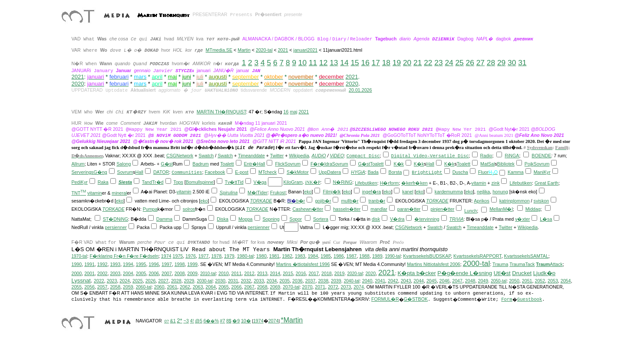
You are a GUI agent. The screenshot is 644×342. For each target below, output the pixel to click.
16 (365, 63)
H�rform (390, 183)
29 (501, 63)
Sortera (321, 219)
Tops (178, 182)
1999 (192, 264)
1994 (128, 264)
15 (355, 63)
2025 (138, 281)
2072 (333, 287)
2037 (310, 281)
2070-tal (291, 287)
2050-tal (499, 281)
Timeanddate (251, 156)
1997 (167, 264)
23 (438, 63)
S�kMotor (298, 172)
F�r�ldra (321, 164)
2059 (128, 287)
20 (407, 63)
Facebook (215, 172)
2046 (445, 281)
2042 (393, 281)
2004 (128, 273)
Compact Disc (363, 156)
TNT (79, 193)
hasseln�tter (347, 209)
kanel (408, 192)
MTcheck (268, 172)
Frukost (278, 193)
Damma (164, 219)
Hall (261, 164)
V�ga (260, 182)
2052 (540, 281)
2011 (237, 273)
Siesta (125, 182)
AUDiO (319, 156)
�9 (236, 321)
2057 (102, 287)
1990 (77, 264)
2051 (527, 281)
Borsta (395, 172)
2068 (262, 287)
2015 (288, 273)
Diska (223, 219)
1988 (364, 256)
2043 (406, 281)
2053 (553, 281)
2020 (352, 84)
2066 (237, 287)
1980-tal (246, 256)
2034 (272, 281)
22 (428, 63)
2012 (249, 273)
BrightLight (427, 173)
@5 (199, 321)
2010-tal (208, 274)
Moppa (246, 219)
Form (507, 299)
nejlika (483, 192)
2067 (249, 287)
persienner (116, 227)
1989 (377, 256)
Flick (280, 164)
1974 (166, 256)
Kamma (516, 172)
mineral (119, 193)
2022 (99, 281)
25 (459, 63)
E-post (242, 172)
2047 (457, 281)
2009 (192, 273)
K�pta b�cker (417, 273)
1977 (204, 256)
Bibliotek (506, 164)
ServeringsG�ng (89, 172)
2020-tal (264, 50)
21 (418, 63)
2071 (320, 287)
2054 (566, 281)
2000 (77, 273)
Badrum (200, 164)
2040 (367, 281)
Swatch (206, 156)
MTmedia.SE (219, 50)
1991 (89, 264)
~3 (186, 321)
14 (344, 63)
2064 (211, 287)
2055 (77, 287)
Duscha (460, 172)
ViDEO (337, 156)
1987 (352, 256)
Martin (244, 50)
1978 (216, 256)
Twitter (277, 156)
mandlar (379, 209)
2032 (246, 281)
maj (293, 112)
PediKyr (80, 182)
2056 (89, 287)
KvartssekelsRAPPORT (477, 256)
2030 (220, 281)
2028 (176, 281)
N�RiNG (342, 182)
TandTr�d (153, 182)
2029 (189, 281)
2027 (163, 281)
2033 (259, 281)
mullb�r (350, 201)
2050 (514, 281)
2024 (125, 281)
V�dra (397, 219)
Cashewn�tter (308, 209)
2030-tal (205, 281)
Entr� (251, 164)
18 (386, 63)
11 (313, 63)
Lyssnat (81, 281)
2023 (112, 281)
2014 (275, 273)
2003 (115, 273)
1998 (180, 264)
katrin (505, 201)
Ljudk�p (544, 273)
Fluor (483, 172)
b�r (301, 201)
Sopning (271, 219)
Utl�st (502, 273)
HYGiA (358, 172)
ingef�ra (372, 192)
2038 (323, 281)
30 (512, 63)
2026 (151, 281)
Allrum (78, 164)
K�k (398, 164)
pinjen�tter (442, 209)
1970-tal (79, 256)
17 (376, 63)
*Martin (292, 320)
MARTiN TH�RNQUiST (221, 112)
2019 (340, 273)
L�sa (546, 219)
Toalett (227, 164)
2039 (336, 281)
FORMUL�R (385, 299)
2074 (359, 287)
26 (470, 63)
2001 (89, 273)
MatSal (487, 164)
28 (491, 63)
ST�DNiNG (116, 219)
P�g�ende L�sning (465, 273)
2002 (102, 273)
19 (397, 63)
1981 (274, 256)
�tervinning (427, 219)
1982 (287, 256)
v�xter (522, 219)
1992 (102, 264)
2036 (297, 281)
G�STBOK (416, 299)
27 (481, 63)
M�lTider (258, 193)
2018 (327, 273)
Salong (124, 164)
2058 (115, 287)
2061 (172, 287)
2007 (167, 273)
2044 (419, 281)
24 (449, 63)
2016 (301, 273)
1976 (191, 256)
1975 (178, 256)
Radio (486, 156)
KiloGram (293, 182)
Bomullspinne (200, 182)
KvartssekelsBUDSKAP (427, 256)
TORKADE (261, 201)
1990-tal (393, 256)
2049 (483, 281)
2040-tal (352, 281)
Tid (240, 182)
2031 (233, 281)
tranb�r (377, 201)
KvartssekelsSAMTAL (526, 256)
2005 (141, 273)
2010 (224, 273)
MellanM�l (501, 209)
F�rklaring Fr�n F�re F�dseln (124, 256)
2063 (198, 287)
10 (302, 63)
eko (308, 192)
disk (376, 219)
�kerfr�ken (414, 183)
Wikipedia (299, 156)
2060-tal (144, 287)
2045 (432, 281)
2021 (283, 50)
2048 (470, 281)
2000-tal (477, 263)
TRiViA (457, 219)
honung (500, 192)
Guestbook (530, 299)
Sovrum (292, 164)
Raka (103, 182)
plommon (520, 201)
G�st (167, 164)
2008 (180, 273)
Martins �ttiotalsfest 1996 (303, 264)
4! (192, 321)
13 (334, 63)
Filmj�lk (332, 192)
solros (189, 209)
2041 (380, 281)
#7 (222, 321)
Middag (533, 209)
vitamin (479, 183)
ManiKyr (542, 172)
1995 (141, 264)
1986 (339, 256)
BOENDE (541, 156)
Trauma (500, 264)
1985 (326, 256)
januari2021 (306, 50)
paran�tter (409, 209)
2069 (275, 287)
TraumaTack (522, 264)
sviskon (542, 201)
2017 (314, 273)
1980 (261, 256)
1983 (300, 256)
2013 (262, 273)
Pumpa (150, 209)
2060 (159, 287)
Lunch (471, 211)
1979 (229, 256)
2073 (346, 287)
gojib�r (323, 201)
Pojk (529, 164)
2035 (284, 281)
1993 (115, 264)
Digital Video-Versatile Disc (430, 156)
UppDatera (330, 172)
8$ (229, 321)
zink (496, 183)
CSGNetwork (180, 156)
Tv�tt (231, 182)
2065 (224, 287)
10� (246, 321)
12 (323, 63)
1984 (313, 256)
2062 (185, 287)
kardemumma (449, 192)
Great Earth (547, 183)
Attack (549, 264)
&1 (173, 321)
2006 (154, 273)
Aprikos (482, 201)
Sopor (296, 219)
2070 (307, 287)
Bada (373, 172)
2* (179, 320)
